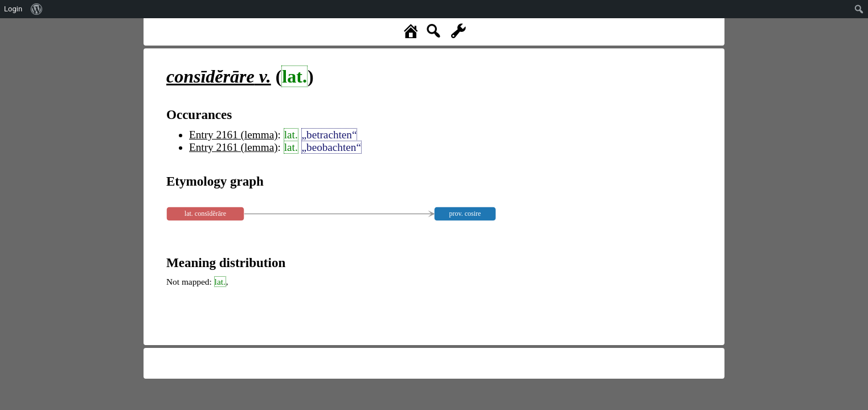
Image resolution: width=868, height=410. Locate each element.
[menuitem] (37, 9)
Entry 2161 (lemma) (234, 135)
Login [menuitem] (13, 9)
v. (219, 76)
